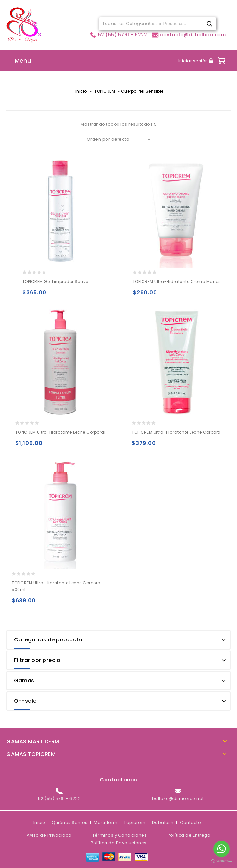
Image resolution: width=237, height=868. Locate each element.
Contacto (190, 822)
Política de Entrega (189, 835)
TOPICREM (105, 91)
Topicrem (135, 822)
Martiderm (106, 822)
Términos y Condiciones (119, 835)
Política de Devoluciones (119, 843)
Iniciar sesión (194, 61)
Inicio (81, 91)
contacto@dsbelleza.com (189, 35)
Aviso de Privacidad (49, 835)
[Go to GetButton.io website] (221, 861)
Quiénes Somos (70, 822)
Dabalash (163, 822)
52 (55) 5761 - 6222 (118, 35)
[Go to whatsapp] (221, 849)
